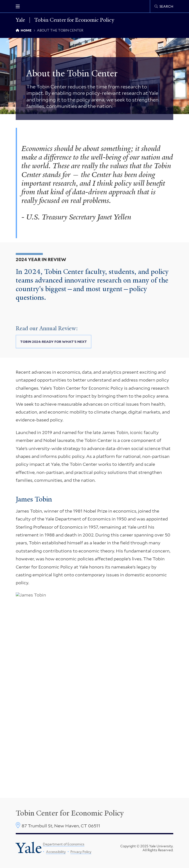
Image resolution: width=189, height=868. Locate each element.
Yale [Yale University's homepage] (29, 848)
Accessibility (56, 852)
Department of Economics (64, 844)
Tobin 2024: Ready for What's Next (54, 346)
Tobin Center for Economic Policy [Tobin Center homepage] (70, 813)
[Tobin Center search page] (164, 6)
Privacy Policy (81, 852)
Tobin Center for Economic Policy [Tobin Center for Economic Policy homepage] (74, 20)
